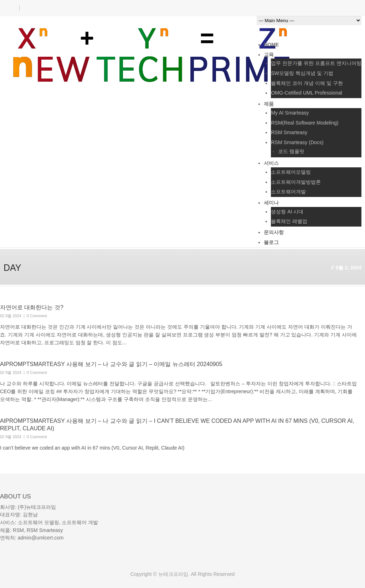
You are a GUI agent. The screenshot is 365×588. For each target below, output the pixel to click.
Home (271, 45)
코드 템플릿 (291, 151)
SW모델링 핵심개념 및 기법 (302, 73)
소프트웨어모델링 (291, 172)
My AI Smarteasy (290, 113)
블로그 (271, 242)
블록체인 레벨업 (289, 221)
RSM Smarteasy (289, 132)
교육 (269, 55)
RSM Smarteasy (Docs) (297, 142)
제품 (269, 104)
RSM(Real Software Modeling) (305, 123)
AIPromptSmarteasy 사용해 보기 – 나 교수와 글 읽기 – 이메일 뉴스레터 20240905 (111, 364)
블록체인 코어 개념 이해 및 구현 (307, 83)
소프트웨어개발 (288, 192)
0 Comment (37, 316)
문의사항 (274, 232)
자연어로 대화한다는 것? (32, 307)
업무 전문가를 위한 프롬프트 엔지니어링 (316, 63)
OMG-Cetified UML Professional (306, 93)
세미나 (271, 203)
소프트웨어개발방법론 (296, 182)
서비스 (271, 163)
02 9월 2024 (11, 316)
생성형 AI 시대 (287, 212)
